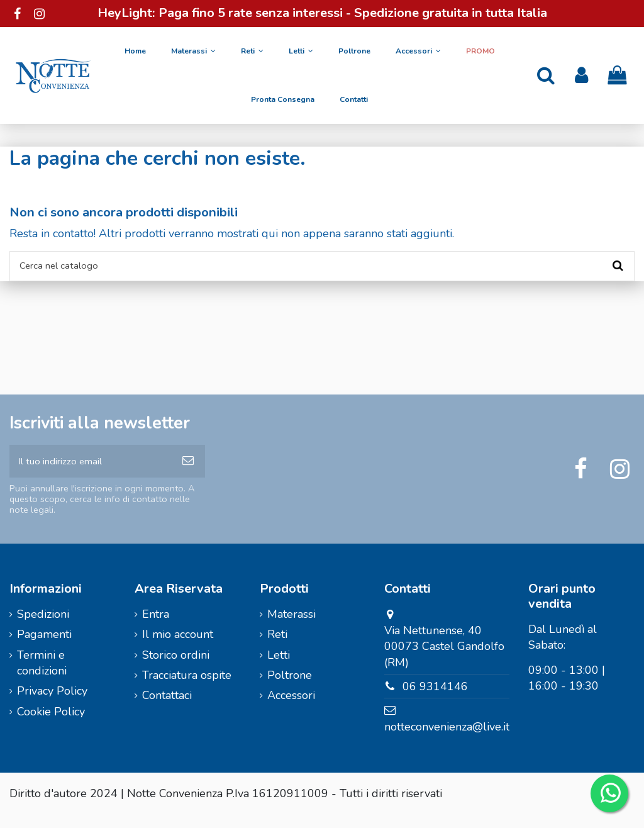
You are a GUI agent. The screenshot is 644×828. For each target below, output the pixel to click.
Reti (277, 647)
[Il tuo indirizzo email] (90, 471)
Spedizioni (43, 627)
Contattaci (167, 708)
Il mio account (178, 647)
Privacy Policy (52, 704)
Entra (156, 627)
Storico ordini (176, 668)
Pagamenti (44, 647)
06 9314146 (435, 700)
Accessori (291, 708)
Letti (279, 668)
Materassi (291, 627)
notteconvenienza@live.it (447, 740)
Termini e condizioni (42, 676)
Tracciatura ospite (187, 688)
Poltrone (290, 688)
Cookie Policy (51, 725)
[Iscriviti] (188, 471)
